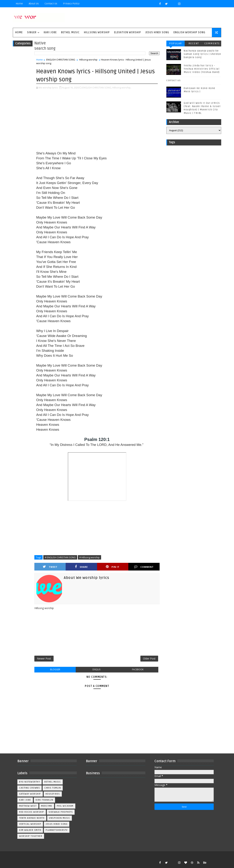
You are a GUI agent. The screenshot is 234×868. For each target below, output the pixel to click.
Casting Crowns (30, 788)
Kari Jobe (50, 32)
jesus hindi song (57, 824)
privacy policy (71, 4)
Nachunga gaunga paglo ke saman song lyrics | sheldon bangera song (202, 54)
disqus (96, 669)
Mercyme (47, 806)
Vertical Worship (30, 824)
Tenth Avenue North (32, 818)
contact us (173, 80)
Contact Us (51, 4)
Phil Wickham (65, 806)
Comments (212, 43)
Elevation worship (128, 32)
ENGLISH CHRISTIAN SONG (61, 60)
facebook (138, 669)
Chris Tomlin (53, 788)
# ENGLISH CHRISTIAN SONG (60, 557)
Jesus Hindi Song (157, 32)
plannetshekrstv (57, 830)
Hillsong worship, (122, 88)
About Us (34, 4)
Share (81, 567)
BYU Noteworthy (30, 782)
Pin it (113, 567)
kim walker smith (30, 830)
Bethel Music (70, 32)
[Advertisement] (97, 121)
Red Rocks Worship (32, 812)
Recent (194, 43)
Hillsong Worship (97, 32)
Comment (144, 567)
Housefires (53, 794)
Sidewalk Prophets (61, 812)
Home (19, 4)
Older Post (149, 658)
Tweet (50, 567)
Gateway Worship (30, 794)
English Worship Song (189, 32)
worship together (31, 836)
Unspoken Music (60, 818)
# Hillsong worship (89, 557)
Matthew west (28, 806)
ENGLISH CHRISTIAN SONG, (97, 88)
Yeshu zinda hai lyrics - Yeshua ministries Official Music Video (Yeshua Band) (202, 69)
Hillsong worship (88, 60)
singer (32, 32)
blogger (55, 669)
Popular (175, 43)
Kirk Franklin (45, 800)
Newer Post (44, 658)
